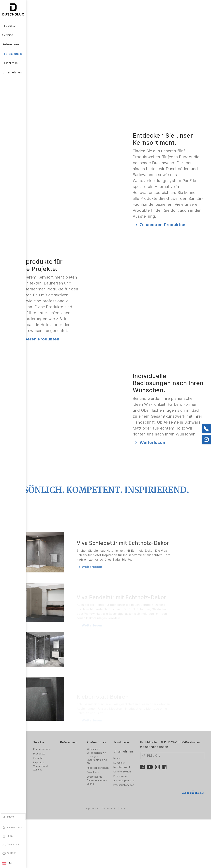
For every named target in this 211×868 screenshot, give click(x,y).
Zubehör (38, 825)
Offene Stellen (135, 820)
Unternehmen (135, 800)
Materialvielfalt (42, 846)
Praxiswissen (133, 825)
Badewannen (40, 814)
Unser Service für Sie (113, 810)
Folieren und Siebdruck (40, 835)
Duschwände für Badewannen (42, 803)
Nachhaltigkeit (134, 816)
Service (62, 791)
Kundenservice (65, 798)
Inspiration (62, 811)
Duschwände (40, 798)
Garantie (61, 807)
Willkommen (109, 798)
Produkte (40, 791)
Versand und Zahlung (63, 817)
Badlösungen (40, 809)
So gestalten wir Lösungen (112, 803)
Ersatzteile (133, 791)
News (129, 807)
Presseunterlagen (136, 834)
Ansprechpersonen (113, 817)
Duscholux (132, 811)
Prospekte (62, 802)
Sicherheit (39, 841)
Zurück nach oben (193, 841)
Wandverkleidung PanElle (43, 819)
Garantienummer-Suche (113, 831)
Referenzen (88, 791)
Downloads (109, 821)
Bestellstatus (110, 825)
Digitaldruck (40, 830)
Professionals (112, 791)
